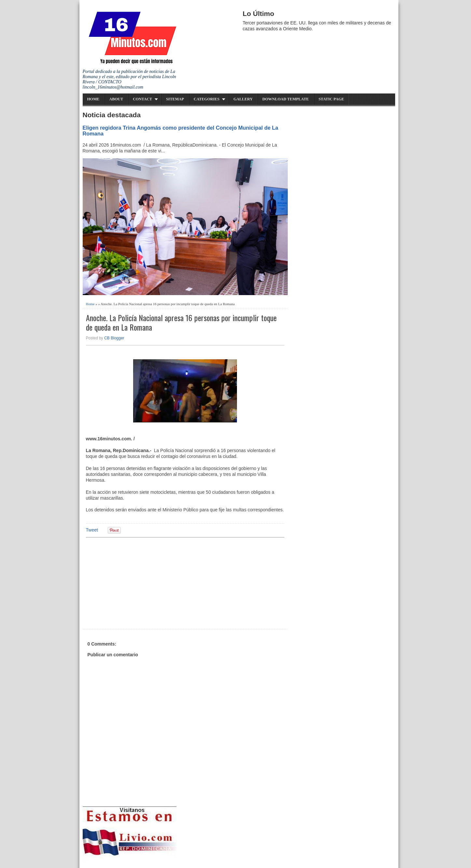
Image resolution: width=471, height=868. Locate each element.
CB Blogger (114, 338)
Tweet (92, 530)
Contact (142, 99)
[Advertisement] (136, 582)
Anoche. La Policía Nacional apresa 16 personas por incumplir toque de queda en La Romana (181, 322)
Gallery (243, 99)
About (116, 99)
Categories (207, 99)
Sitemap (175, 99)
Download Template (286, 99)
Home (93, 99)
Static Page (331, 99)
